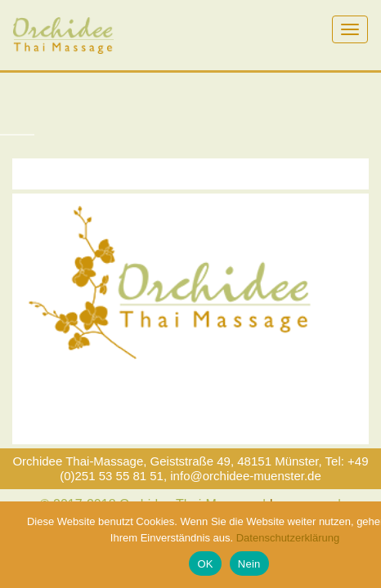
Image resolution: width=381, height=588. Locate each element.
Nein (249, 564)
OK (205, 564)
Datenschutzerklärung (288, 538)
